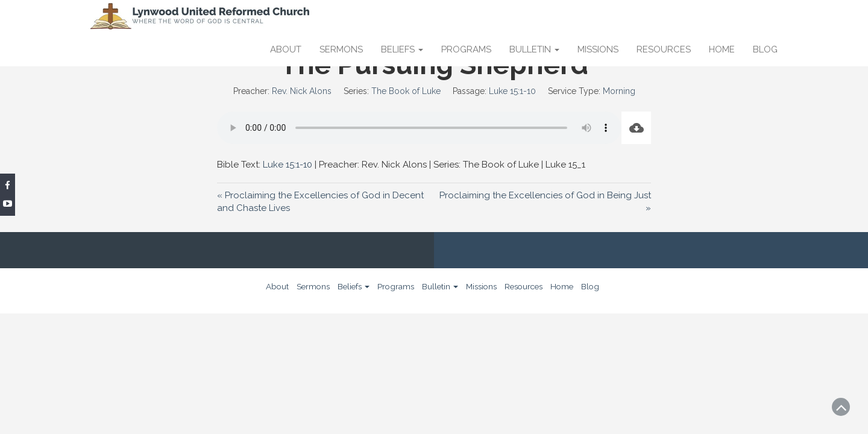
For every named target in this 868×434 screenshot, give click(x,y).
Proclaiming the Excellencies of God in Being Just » (545, 201)
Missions (598, 49)
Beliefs (402, 49)
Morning (619, 91)
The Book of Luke (406, 91)
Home (722, 49)
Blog (765, 49)
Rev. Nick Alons (302, 91)
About (286, 49)
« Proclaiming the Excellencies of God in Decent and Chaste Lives (320, 201)
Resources (664, 49)
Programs (466, 49)
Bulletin (534, 49)
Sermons (341, 49)
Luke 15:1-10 (512, 91)
